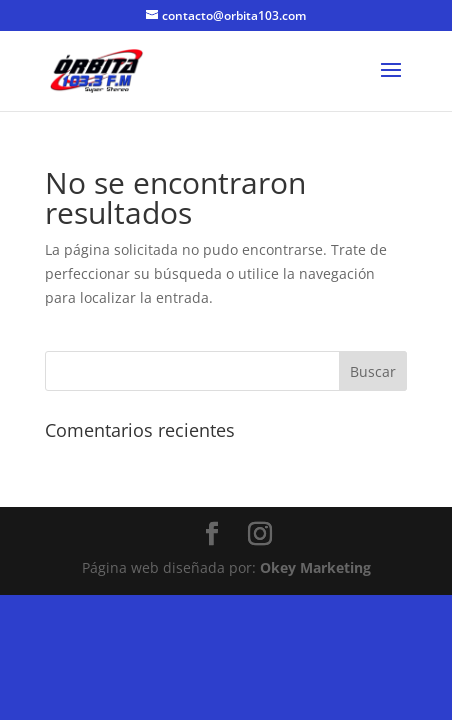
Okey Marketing (315, 567)
